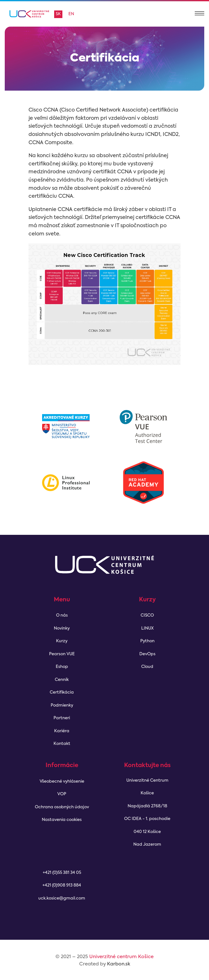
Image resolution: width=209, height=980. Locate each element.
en (71, 14)
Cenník (62, 680)
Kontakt (62, 744)
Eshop (62, 667)
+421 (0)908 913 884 (62, 885)
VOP (62, 794)
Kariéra (62, 731)
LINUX (147, 628)
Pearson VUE (62, 654)
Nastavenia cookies (62, 820)
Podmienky (62, 705)
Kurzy (62, 641)
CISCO (147, 615)
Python (147, 641)
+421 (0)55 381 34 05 (62, 873)
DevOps (147, 654)
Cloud (147, 667)
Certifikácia (62, 692)
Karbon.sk (119, 964)
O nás (62, 615)
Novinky (62, 628)
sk (58, 14)
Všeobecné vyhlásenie (62, 781)
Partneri (62, 718)
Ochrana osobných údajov (62, 807)
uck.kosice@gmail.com (62, 898)
